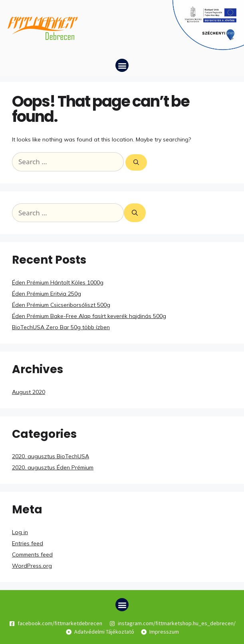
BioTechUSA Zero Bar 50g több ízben (61, 327)
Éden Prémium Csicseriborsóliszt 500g (61, 305)
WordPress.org (32, 566)
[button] (122, 65)
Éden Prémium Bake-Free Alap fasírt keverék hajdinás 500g (89, 316)
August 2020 (29, 392)
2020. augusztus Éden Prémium (53, 467)
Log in (20, 532)
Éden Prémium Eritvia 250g (47, 294)
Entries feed (28, 543)
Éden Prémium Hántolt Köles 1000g (58, 282)
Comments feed (32, 555)
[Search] (136, 162)
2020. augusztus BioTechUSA (51, 456)
